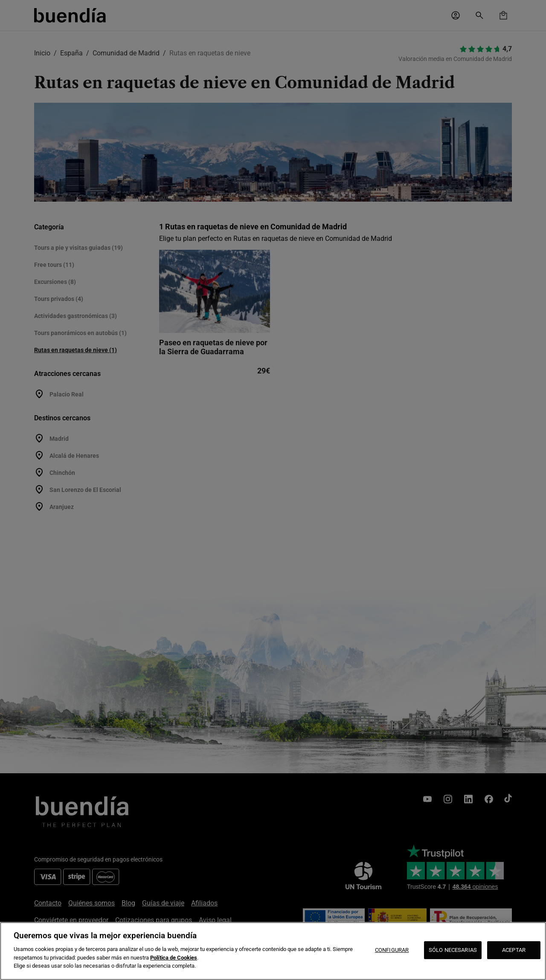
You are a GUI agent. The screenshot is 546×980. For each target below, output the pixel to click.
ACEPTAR (514, 950)
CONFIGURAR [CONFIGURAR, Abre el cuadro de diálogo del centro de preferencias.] (392, 950)
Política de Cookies (174, 958)
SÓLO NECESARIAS (453, 950)
